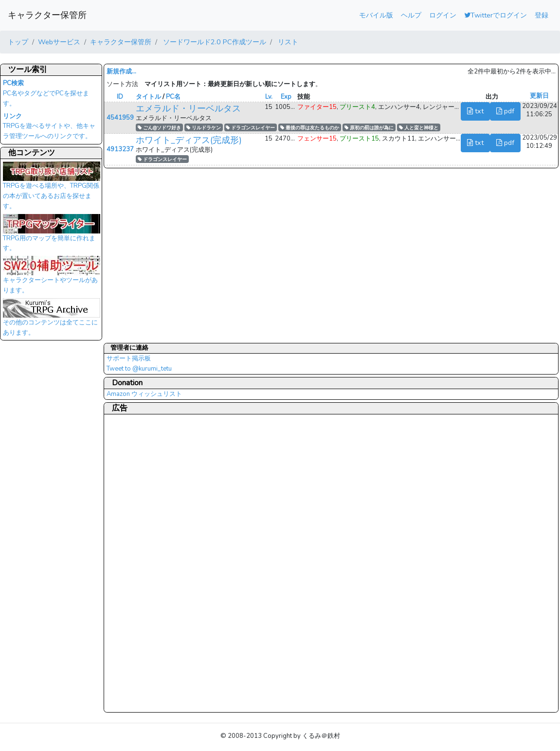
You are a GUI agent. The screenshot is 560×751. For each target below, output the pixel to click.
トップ (18, 42)
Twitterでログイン (496, 15)
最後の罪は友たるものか (310, 128)
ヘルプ (411, 15)
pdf (505, 111)
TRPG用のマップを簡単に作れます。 (52, 236)
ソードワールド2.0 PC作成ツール (214, 42)
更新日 (539, 96)
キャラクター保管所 (47, 15)
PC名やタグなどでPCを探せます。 (46, 93)
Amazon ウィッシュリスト (144, 394)
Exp (286, 97)
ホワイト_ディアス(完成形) (189, 140)
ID (120, 97)
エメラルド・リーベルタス (188, 108)
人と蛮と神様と (419, 128)
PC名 (173, 97)
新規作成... (121, 72)
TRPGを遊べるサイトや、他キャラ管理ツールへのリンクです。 (49, 126)
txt (475, 111)
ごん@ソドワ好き (159, 128)
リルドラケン (204, 128)
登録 (542, 15)
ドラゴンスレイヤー (250, 128)
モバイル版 (376, 15)
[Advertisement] (145, 563)
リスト (287, 42)
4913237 (120, 149)
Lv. (269, 97)
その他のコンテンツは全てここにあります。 (52, 320)
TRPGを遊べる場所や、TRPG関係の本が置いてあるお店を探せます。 (52, 188)
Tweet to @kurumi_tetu (139, 369)
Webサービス (59, 42)
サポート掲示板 (129, 358)
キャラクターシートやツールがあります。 (52, 278)
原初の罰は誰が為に (369, 128)
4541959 (120, 118)
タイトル (148, 97)
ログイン (443, 15)
